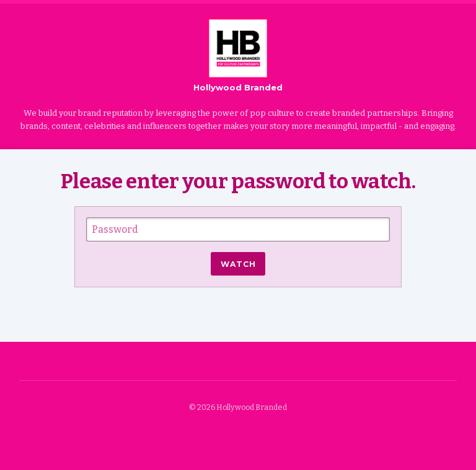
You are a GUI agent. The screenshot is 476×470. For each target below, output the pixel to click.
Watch (238, 264)
